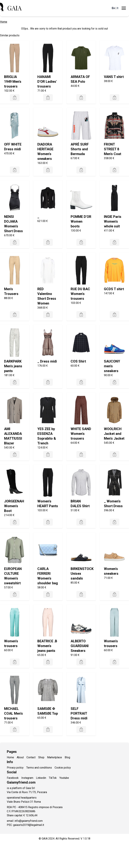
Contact (31, 757)
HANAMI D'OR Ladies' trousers (47, 82)
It (118, 8)
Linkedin (41, 778)
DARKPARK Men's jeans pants (13, 366)
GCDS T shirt (114, 289)
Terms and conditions (39, 768)
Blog (67, 757)
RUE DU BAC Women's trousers (80, 294)
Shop (41, 757)
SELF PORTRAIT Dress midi (79, 713)
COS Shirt (78, 361)
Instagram (27, 778)
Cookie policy (63, 768)
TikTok (53, 778)
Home (4, 22)
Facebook (13, 778)
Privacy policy (15, 768)
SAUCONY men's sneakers (112, 366)
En (113, 8)
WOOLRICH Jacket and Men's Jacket (114, 434)
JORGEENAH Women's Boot (14, 506)
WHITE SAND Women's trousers (81, 434)
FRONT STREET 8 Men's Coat (113, 149)
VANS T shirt (114, 77)
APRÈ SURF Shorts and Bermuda (80, 149)
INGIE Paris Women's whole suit (113, 221)
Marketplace (55, 757)
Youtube (64, 778)
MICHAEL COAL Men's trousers (13, 713)
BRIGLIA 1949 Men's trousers (13, 82)
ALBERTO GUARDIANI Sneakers (80, 646)
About (20, 757)
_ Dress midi (47, 361)
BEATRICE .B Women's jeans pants (47, 646)
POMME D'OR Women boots (81, 221)
